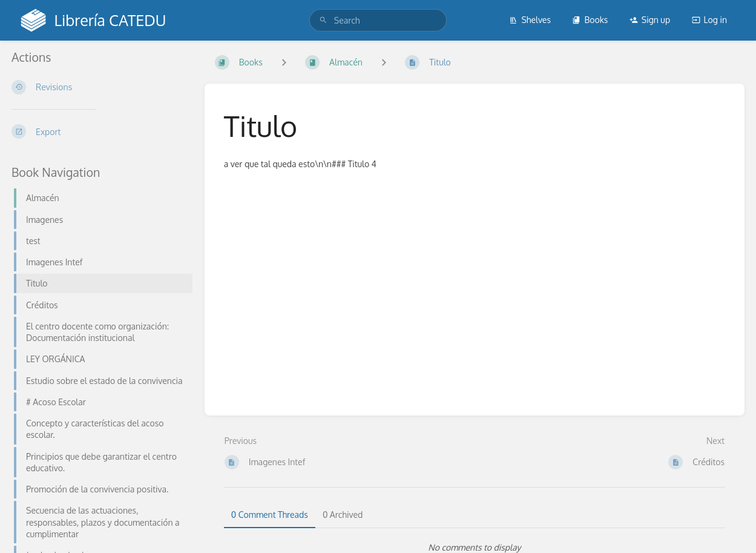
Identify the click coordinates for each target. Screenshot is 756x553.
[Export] (98, 131)
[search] (378, 20)
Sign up (650, 20)
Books (590, 20)
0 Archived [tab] (343, 515)
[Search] (323, 20)
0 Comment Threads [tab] (270, 515)
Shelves (530, 20)
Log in (709, 20)
